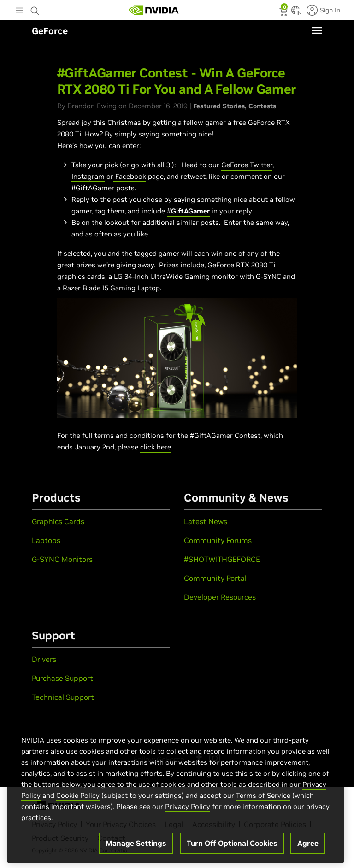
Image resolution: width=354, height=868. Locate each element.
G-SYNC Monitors (62, 559)
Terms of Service (263, 800)
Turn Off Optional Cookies (232, 847)
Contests (262, 106)
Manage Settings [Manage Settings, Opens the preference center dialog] (136, 847)
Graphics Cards (58, 521)
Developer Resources (220, 597)
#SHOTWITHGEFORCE (222, 559)
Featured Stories (219, 106)
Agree (308, 847)
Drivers (44, 659)
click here (156, 447)
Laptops (46, 540)
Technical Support (63, 697)
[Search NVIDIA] (35, 8)
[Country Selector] (295, 13)
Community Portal (215, 578)
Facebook (130, 176)
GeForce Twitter (247, 165)
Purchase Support (62, 678)
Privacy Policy (188, 811)
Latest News (206, 521)
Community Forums (218, 540)
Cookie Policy (78, 800)
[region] (176, 794)
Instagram (88, 176)
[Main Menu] (19, 11)
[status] (284, 13)
